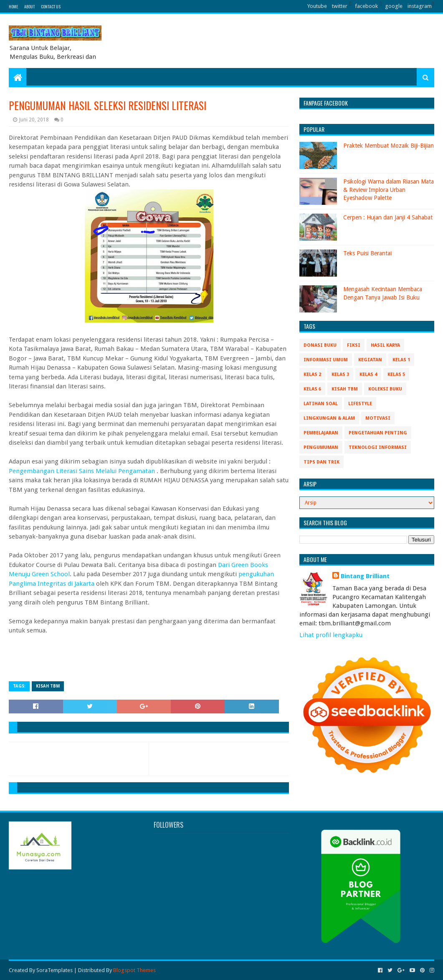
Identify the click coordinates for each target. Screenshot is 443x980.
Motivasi (378, 418)
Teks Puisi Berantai (367, 253)
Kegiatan (370, 360)
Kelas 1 (401, 360)
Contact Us (51, 6)
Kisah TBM (48, 686)
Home (13, 6)
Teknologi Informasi (378, 447)
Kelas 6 (312, 389)
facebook (366, 6)
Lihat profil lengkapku (331, 635)
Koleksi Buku (385, 389)
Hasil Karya (385, 345)
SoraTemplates (54, 970)
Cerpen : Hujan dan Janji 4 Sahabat (388, 217)
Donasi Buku (320, 345)
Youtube (317, 6)
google (394, 6)
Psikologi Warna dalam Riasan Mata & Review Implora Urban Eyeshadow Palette (389, 190)
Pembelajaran (321, 433)
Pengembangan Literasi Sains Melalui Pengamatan (83, 471)
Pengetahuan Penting (378, 433)
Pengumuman (321, 447)
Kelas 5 (396, 374)
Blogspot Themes (134, 970)
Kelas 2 (312, 374)
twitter (340, 6)
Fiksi (354, 345)
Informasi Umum (326, 360)
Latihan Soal (321, 404)
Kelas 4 (368, 374)
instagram (420, 6)
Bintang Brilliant (365, 576)
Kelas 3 (340, 374)
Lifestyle (360, 404)
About (29, 6)
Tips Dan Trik (321, 462)
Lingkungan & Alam (329, 418)
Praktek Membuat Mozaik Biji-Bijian (389, 146)
